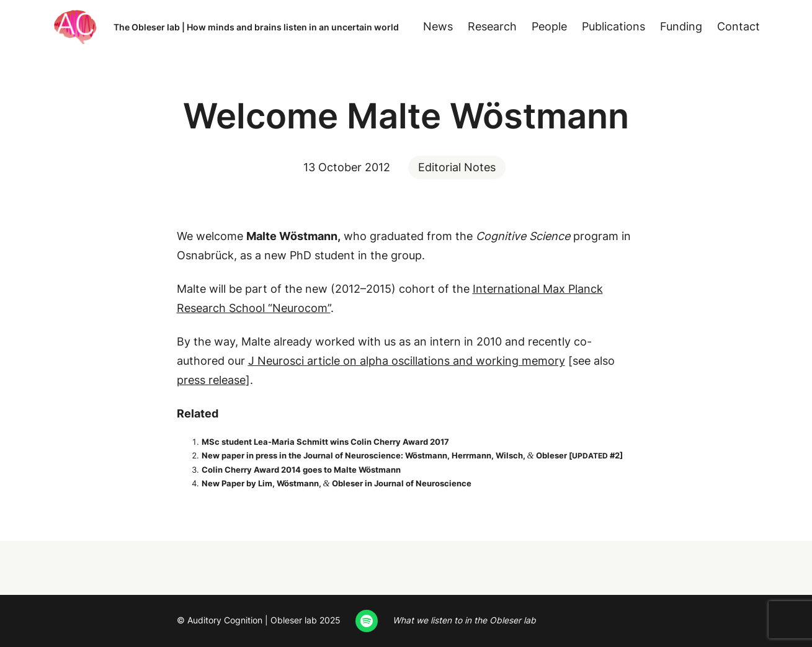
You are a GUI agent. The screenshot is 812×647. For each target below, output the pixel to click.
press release (211, 380)
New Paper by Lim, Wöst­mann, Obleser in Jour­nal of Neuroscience (337, 483)
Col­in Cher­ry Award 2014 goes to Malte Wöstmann (301, 470)
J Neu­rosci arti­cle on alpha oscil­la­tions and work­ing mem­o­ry (407, 361)
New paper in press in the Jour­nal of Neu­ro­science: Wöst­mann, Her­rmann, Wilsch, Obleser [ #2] (412, 455)
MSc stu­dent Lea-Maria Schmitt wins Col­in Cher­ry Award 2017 (325, 442)
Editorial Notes (457, 167)
